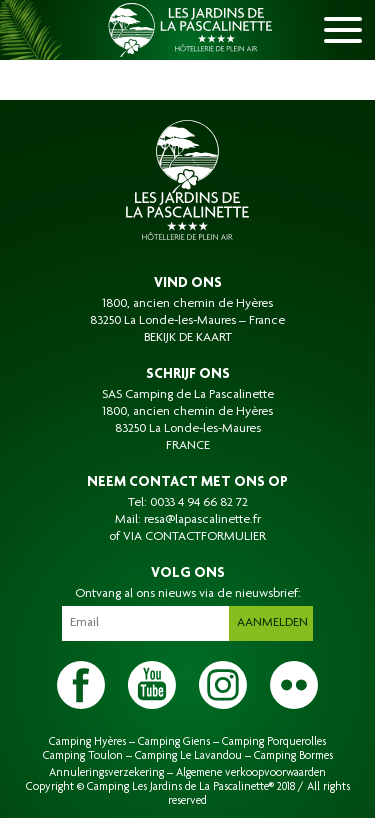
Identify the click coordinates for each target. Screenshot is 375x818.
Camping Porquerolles (274, 742)
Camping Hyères (87, 742)
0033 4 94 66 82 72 (199, 503)
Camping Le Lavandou (188, 756)
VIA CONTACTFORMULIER (194, 537)
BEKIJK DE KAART (188, 338)
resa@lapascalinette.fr (202, 520)
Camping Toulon (83, 756)
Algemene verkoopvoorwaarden (251, 773)
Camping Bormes (293, 756)
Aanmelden (272, 623)
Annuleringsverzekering (106, 773)
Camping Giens (174, 742)
